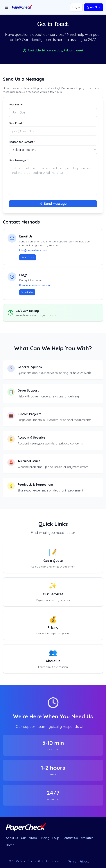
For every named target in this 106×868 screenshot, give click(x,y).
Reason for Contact (22, 142)
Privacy (85, 861)
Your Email (16, 123)
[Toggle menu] (7, 7)
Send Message (53, 204)
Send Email (28, 257)
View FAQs (27, 292)
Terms (72, 861)
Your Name (17, 105)
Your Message (18, 160)
